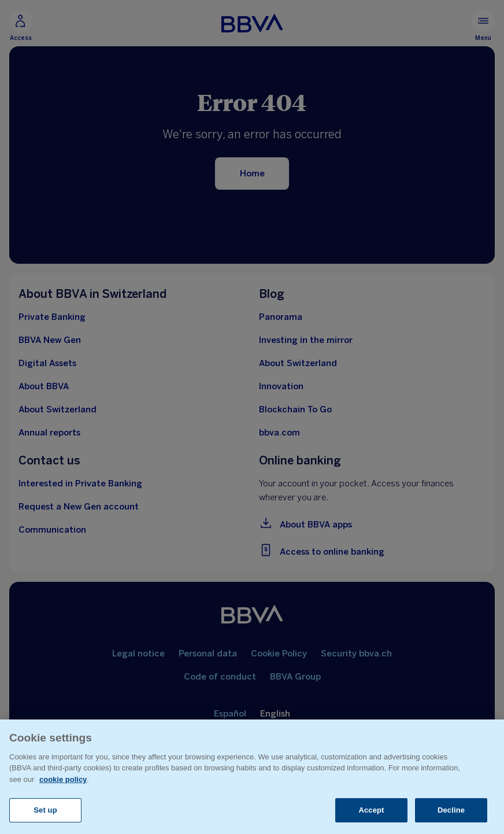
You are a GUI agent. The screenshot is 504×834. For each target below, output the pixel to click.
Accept (371, 810)
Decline (451, 810)
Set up (45, 810)
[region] (252, 777)
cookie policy (63, 779)
